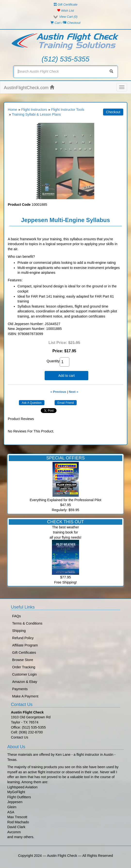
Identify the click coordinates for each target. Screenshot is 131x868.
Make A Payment (25, 696)
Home (12, 110)
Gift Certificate (66, 4)
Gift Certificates (24, 653)
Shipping (19, 631)
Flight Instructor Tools (68, 110)
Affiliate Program (25, 645)
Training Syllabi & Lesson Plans (36, 114)
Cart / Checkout (65, 23)
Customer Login (25, 674)
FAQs (16, 616)
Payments (20, 689)
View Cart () (68, 17)
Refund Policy (23, 638)
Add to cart (66, 376)
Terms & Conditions (27, 623)
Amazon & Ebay (25, 682)
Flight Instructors (34, 110)
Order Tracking (24, 667)
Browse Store (23, 660)
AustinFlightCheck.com (29, 88)
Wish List (65, 11)
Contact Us (20, 737)
